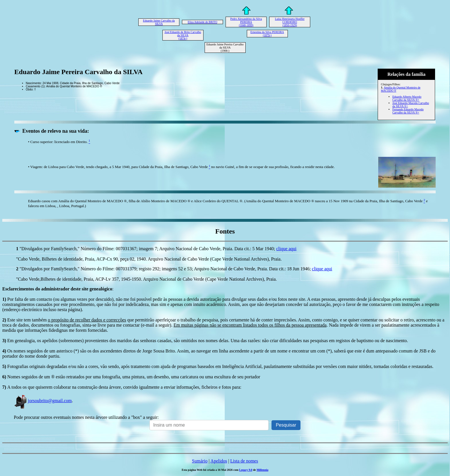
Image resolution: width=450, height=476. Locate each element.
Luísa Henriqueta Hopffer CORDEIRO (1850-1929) (290, 22)
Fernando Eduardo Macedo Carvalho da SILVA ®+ (408, 111)
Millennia (262, 470)
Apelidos (219, 461)
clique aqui (286, 249)
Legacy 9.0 (246, 470)
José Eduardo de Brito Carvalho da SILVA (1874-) (183, 35)
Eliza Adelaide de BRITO (202, 22)
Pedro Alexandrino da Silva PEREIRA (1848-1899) (246, 22)
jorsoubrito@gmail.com (43, 401)
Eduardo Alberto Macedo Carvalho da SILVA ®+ (407, 98)
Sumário (200, 461)
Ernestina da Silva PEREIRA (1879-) (267, 34)
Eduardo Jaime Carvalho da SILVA (159, 22)
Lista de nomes (244, 461)
